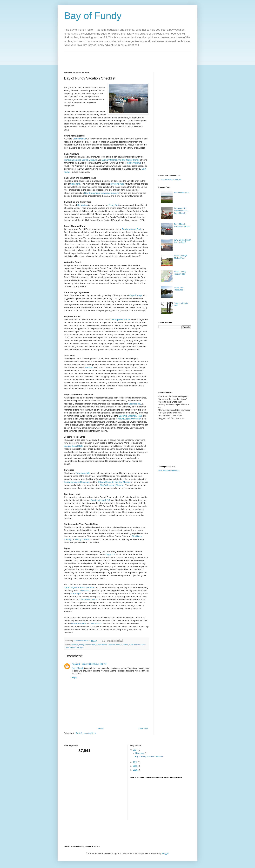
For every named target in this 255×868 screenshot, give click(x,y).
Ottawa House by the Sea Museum (115, 482)
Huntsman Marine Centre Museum (81, 160)
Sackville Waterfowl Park (131, 416)
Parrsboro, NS (83, 473)
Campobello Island (88, 599)
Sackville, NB (135, 404)
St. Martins (83, 205)
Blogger (165, 854)
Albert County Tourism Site (180, 273)
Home (101, 729)
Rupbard (76, 664)
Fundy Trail (114, 205)
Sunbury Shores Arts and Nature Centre (121, 160)
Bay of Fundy (93, 16)
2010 (135, 770)
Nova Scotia (96, 624)
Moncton (89, 368)
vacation (80, 647)
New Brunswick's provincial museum (102, 193)
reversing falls (117, 184)
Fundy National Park (132, 229)
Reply (74, 678)
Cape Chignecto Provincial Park (79, 587)
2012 (135, 762)
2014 (135, 750)
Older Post (143, 729)
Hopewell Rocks (114, 645)
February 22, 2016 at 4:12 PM (94, 664)
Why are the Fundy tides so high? (182, 241)
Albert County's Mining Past (181, 257)
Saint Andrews (134, 163)
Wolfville (85, 590)
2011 (135, 766)
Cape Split (76, 593)
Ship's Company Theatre (112, 485)
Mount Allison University (129, 419)
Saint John (75, 184)
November (140, 753)
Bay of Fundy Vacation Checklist (182, 225)
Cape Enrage (136, 295)
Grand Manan (79, 139)
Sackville (125, 645)
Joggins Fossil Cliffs (74, 446)
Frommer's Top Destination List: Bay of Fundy (181, 211)
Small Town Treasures (179, 289)
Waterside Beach (182, 193)
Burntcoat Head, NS (100, 500)
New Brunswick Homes (168, 471)
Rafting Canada (82, 539)
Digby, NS (110, 554)
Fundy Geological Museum (77, 482)
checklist (75, 645)
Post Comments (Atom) (86, 733)
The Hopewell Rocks (120, 319)
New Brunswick (79, 624)
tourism (73, 647)
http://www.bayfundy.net (171, 180)
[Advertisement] (123, 59)
